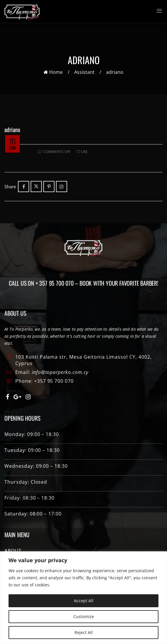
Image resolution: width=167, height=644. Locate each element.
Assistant (84, 72)
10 (12, 141)
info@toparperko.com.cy (60, 372)
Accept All (84, 601)
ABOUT (13, 551)
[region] (83, 598)
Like (82, 152)
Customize (84, 616)
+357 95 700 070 (54, 381)
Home (53, 72)
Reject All (84, 632)
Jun (13, 148)
